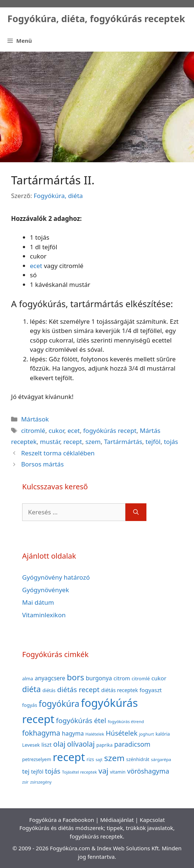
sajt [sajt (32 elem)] (99, 759)
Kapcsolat (152, 820)
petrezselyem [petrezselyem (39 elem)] (37, 759)
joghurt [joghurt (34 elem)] (146, 734)
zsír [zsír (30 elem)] (25, 782)
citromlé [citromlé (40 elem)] (141, 678)
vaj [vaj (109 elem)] (103, 771)
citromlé (33, 430)
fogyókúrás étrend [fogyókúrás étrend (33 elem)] (126, 721)
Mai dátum (38, 602)
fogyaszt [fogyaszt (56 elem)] (150, 690)
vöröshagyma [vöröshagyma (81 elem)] (148, 771)
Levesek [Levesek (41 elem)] (31, 745)
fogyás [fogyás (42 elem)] (30, 705)
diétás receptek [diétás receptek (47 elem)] (119, 690)
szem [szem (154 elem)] (114, 758)
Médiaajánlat (117, 820)
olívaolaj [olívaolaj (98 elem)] (81, 744)
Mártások (35, 419)
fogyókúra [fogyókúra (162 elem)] (59, 704)
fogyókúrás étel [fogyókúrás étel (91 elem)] (81, 720)
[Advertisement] (97, 107)
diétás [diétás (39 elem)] (49, 690)
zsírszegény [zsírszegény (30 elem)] (41, 782)
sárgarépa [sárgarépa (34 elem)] (161, 759)
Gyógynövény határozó (56, 577)
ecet (36, 266)
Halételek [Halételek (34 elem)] (95, 734)
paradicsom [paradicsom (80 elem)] (132, 744)
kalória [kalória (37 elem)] (163, 734)
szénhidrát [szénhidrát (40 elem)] (138, 759)
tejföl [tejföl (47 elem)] (37, 772)
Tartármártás (123, 442)
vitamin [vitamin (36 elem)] (118, 772)
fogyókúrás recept (110, 430)
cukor (56, 430)
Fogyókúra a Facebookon (62, 820)
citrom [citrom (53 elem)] (122, 678)
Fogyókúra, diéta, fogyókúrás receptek (96, 18)
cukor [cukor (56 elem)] (159, 678)
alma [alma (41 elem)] (28, 678)
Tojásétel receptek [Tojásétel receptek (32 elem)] (79, 772)
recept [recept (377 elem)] (69, 757)
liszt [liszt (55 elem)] (46, 744)
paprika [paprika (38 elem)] (104, 745)
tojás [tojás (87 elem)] (53, 771)
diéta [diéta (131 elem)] (32, 689)
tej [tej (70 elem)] (26, 771)
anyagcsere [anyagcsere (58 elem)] (50, 678)
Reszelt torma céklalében (58, 453)
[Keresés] (136, 512)
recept (73, 442)
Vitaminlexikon (44, 615)
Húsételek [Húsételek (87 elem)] (122, 733)
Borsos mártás (42, 464)
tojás (171, 442)
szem (93, 442)
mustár (50, 442)
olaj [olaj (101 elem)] (59, 744)
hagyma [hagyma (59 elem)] (73, 733)
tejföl (153, 442)
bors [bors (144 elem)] (75, 677)
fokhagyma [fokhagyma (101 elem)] (41, 733)
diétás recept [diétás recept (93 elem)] (78, 690)
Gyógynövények (46, 590)
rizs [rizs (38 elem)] (90, 759)
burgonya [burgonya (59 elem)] (99, 678)
